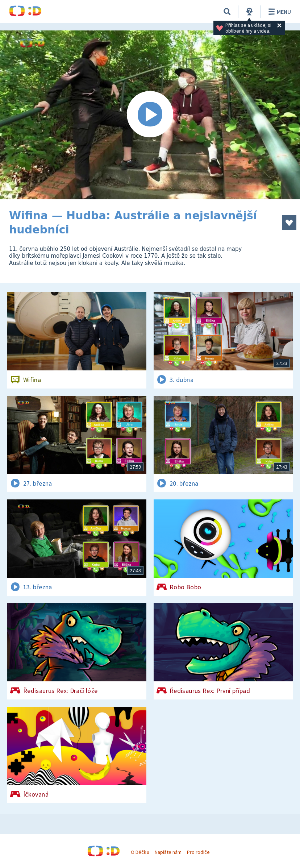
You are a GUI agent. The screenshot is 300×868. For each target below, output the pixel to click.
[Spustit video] (150, 115)
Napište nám (168, 852)
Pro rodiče (198, 852)
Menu (278, 12)
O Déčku (140, 852)
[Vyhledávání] (227, 12)
